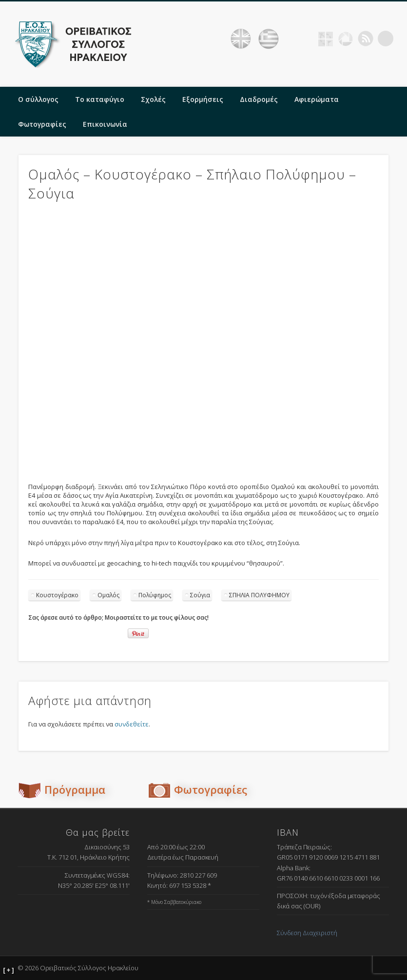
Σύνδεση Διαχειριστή (307, 933)
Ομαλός (108, 595)
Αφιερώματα (317, 99)
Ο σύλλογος (38, 99)
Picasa (346, 39)
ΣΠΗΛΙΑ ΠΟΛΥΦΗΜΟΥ (259, 595)
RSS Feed (366, 39)
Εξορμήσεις (203, 99)
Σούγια (200, 595)
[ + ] (9, 970)
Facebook (306, 39)
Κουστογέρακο (57, 595)
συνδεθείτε (132, 724)
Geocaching (326, 39)
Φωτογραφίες (42, 124)
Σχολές (153, 99)
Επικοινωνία (105, 124)
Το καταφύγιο (100, 99)
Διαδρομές (259, 99)
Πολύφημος (155, 595)
